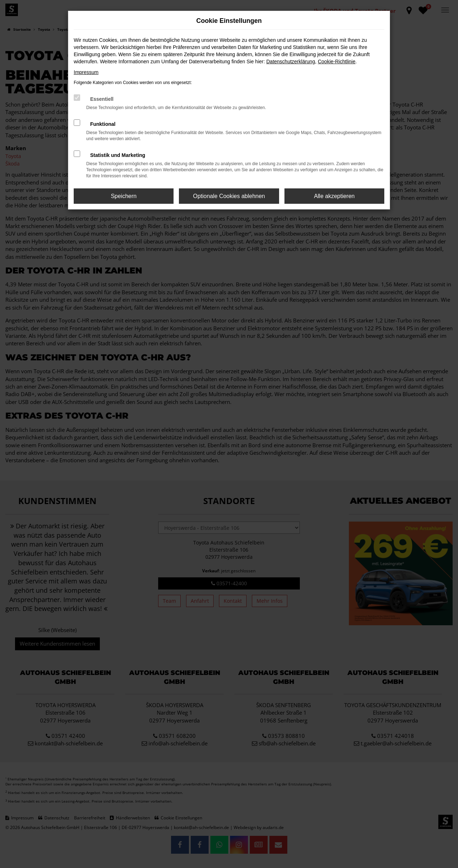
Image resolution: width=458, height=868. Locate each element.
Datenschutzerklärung (291, 61)
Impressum (86, 72)
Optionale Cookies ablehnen (229, 196)
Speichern (124, 196)
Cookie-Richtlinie (337, 61)
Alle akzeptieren (334, 196)
